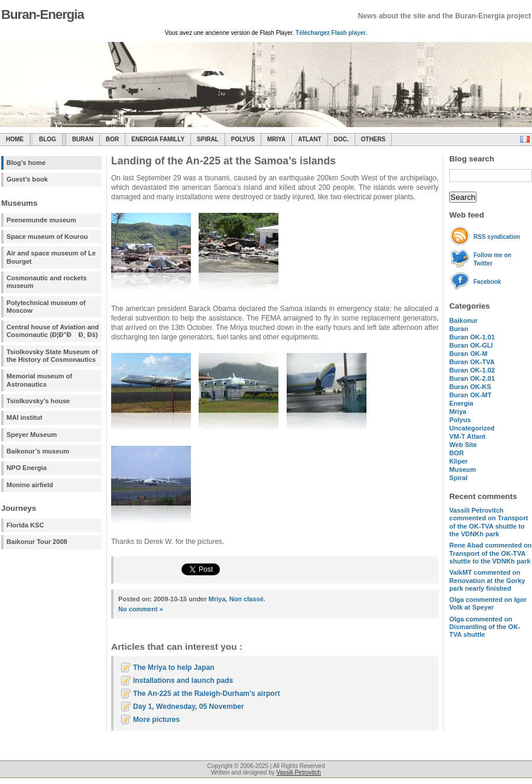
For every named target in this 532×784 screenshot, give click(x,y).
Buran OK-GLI (471, 345)
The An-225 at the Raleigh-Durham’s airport (206, 694)
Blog (48, 139)
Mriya (276, 139)
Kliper (458, 461)
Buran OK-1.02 (472, 370)
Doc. (341, 139)
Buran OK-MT (471, 395)
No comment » (141, 609)
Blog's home (26, 163)
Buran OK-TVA (472, 362)
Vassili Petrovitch (299, 772)
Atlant (309, 139)
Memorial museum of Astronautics (39, 380)
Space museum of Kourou (47, 237)
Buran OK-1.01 (472, 337)
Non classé (246, 599)
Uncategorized (472, 428)
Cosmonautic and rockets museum (47, 282)
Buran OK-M (468, 354)
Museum (463, 469)
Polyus (243, 139)
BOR (112, 139)
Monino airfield (30, 485)
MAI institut (24, 417)
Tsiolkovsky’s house (38, 401)
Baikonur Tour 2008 (37, 542)
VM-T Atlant (467, 436)
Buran (83, 139)
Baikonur (463, 320)
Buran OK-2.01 (472, 378)
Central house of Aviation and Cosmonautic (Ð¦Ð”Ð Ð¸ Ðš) (53, 331)
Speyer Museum (32, 435)
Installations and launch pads (183, 681)
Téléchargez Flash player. (331, 33)
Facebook (487, 282)
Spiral (458, 478)
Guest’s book (27, 179)
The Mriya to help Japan (174, 668)
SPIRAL (208, 139)
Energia (461, 403)
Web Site (463, 445)
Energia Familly (158, 139)
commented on (489, 522)
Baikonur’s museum (38, 451)
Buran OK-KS (470, 387)
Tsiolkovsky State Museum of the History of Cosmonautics (52, 356)
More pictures (156, 720)
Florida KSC (25, 525)
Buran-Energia (43, 14)
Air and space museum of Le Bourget (51, 257)
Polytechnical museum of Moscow (46, 307)
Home (15, 139)
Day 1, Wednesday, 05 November (189, 707)
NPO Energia (27, 468)
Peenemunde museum (41, 220)
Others (374, 139)
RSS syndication (497, 237)
